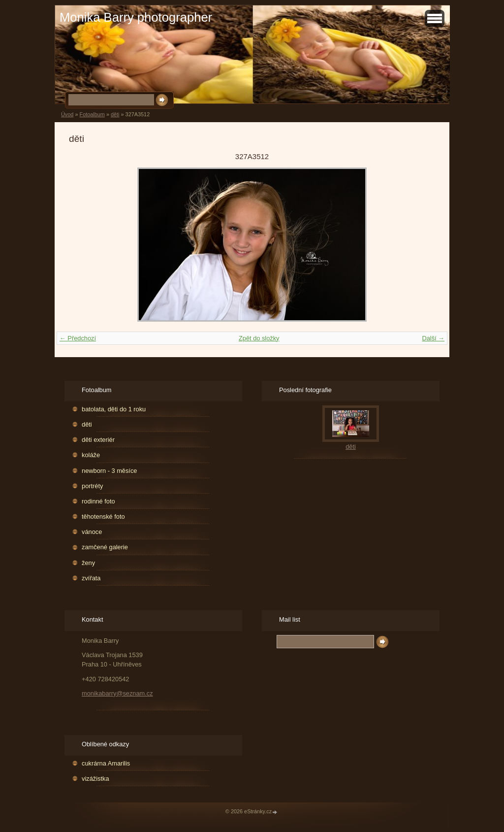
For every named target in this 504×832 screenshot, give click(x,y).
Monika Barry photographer (136, 17)
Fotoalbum (92, 114)
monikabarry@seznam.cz (117, 693)
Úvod (67, 114)
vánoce (92, 532)
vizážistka (95, 779)
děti (115, 114)
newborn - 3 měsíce (109, 471)
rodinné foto (98, 501)
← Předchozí (78, 338)
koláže (91, 455)
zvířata (91, 578)
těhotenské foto (103, 516)
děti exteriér (98, 440)
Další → (433, 338)
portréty (92, 486)
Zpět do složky (259, 338)
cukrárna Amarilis (106, 763)
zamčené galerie (105, 547)
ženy (88, 563)
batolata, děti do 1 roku (114, 409)
